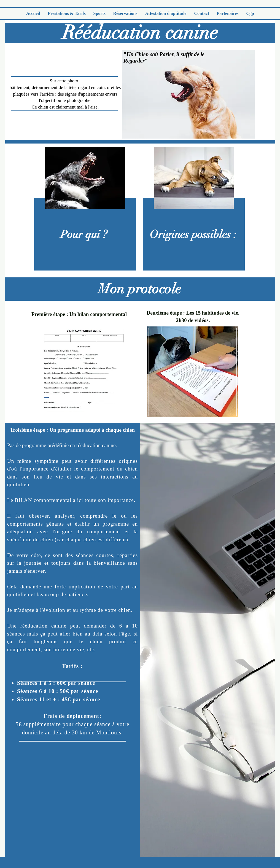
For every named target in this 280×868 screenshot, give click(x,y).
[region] (84, 207)
